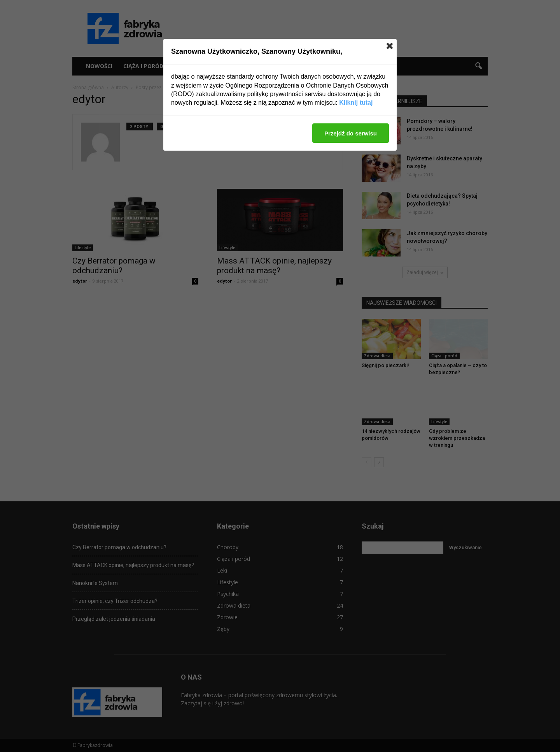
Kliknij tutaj (356, 103)
